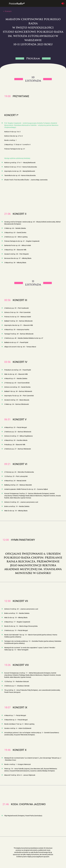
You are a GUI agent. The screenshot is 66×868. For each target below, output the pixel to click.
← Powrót (7, 11)
